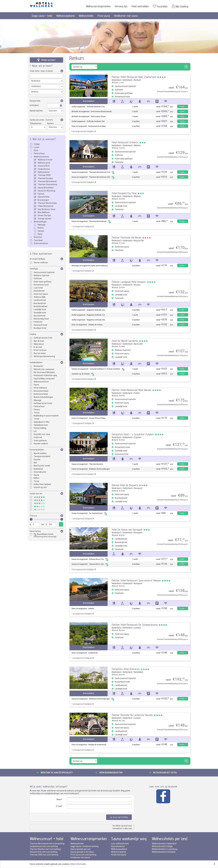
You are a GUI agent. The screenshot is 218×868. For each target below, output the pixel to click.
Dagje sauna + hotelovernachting (85, 846)
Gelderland (127, 80)
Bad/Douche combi (42, 466)
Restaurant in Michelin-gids (45, 375)
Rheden (137, 285)
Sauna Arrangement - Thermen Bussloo (87, 464)
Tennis (37, 413)
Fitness (37, 410)
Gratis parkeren (40, 441)
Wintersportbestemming (44, 356)
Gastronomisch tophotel (44, 272)
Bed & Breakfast (41, 306)
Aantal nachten (36, 111)
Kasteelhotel (39, 291)
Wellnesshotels (86, 16)
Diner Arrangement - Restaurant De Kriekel (89, 126)
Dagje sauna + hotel (42, 16)
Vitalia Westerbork (46, 206)
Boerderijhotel (40, 303)
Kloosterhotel (39, 316)
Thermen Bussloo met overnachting (45, 849)
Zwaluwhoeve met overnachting (44, 846)
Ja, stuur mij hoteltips (119, 817)
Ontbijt (37, 144)
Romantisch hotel (41, 285)
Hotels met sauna (119, 855)
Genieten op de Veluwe (83, 374)
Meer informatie (78, 864)
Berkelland (138, 672)
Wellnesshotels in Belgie (162, 846)
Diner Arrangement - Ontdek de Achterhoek (89, 745)
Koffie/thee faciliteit (42, 484)
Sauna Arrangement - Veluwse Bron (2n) (90, 564)
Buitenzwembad (41, 394)
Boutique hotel (40, 328)
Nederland (116, 80)
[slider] (31, 519)
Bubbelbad (38, 469)
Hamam (41, 231)
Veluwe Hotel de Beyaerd (125, 485)
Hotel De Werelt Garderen (125, 341)
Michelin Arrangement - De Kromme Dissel (89, 117)
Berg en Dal (139, 241)
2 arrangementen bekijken (84, 182)
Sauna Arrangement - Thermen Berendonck (91, 221)
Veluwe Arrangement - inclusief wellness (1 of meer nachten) (98, 369)
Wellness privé (44, 163)
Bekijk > (183, 107)
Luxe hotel (38, 288)
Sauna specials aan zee (80, 849)
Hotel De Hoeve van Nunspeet (127, 530)
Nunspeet (138, 488)
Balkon (36, 478)
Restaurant (38, 366)
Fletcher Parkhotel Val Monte (126, 237)
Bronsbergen (43, 200)
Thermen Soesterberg (47, 185)
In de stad (38, 347)
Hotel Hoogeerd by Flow (124, 193)
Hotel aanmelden (140, 6)
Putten (137, 393)
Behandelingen (40, 222)
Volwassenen (36, 123)
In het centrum (40, 350)
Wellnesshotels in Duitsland (164, 852)
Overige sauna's (44, 219)
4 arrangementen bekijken (84, 330)
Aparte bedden (40, 453)
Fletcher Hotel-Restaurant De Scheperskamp (135, 625)
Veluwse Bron (44, 166)
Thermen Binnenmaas (47, 203)
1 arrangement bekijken (83, 227)
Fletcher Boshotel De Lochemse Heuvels (132, 715)
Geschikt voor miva (42, 434)
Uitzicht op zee (40, 487)
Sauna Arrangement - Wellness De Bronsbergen (91, 469)
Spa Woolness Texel (46, 209)
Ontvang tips (121, 6)
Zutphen (138, 437)
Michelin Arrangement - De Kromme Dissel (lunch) (92, 112)
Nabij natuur (39, 344)
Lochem (137, 628)
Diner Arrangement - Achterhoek (85, 653)
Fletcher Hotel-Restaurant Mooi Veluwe (132, 390)
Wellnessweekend (65, 16)
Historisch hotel (40, 325)
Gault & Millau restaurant (44, 379)
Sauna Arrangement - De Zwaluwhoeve (89, 513)
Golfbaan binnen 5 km (43, 338)
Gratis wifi (38, 437)
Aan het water (40, 353)
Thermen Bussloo (45, 178)
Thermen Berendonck (47, 181)
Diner (36, 150)
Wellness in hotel (45, 160)
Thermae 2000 (44, 175)
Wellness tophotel (41, 275)
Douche (37, 460)
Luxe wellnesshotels (120, 844)
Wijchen (137, 145)
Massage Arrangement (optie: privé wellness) (90, 266)
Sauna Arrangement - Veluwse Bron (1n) (90, 559)
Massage (42, 225)
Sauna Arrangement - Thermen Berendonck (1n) (93, 172)
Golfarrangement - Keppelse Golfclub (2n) (88, 310)
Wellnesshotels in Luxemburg (165, 849)
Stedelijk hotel (40, 313)
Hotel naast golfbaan (43, 282)
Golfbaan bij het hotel (43, 403)
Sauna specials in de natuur (82, 852)
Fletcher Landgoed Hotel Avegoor (129, 282)
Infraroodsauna (40, 388)
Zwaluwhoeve (44, 169)
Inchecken (34, 105)
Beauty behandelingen (43, 397)
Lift (35, 431)
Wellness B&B (39, 297)
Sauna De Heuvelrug (46, 191)
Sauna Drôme (44, 197)
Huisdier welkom (41, 444)
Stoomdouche (40, 472)
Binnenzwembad (41, 391)
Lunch (36, 147)
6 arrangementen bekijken (84, 131)
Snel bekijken (89, 101)
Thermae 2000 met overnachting (44, 855)
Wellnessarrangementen (98, 6)
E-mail (59, 806)
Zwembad (38, 240)
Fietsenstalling (40, 428)
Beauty (41, 228)
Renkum (137, 80)
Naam (59, 799)
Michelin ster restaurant (44, 369)
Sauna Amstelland (46, 188)
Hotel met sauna (41, 294)
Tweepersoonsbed (42, 456)
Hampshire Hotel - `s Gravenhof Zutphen (133, 434)
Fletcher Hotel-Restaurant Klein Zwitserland (134, 77)
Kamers (50, 123)
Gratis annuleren (41, 243)
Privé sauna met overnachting (83, 855)
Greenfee (38, 237)
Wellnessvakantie (119, 852)
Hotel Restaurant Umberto (125, 142)
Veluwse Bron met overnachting (44, 852)
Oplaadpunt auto (41, 425)
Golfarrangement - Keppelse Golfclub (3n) (88, 320)
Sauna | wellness (41, 263)
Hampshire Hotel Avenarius (126, 669)
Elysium (41, 194)
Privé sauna (104, 16)
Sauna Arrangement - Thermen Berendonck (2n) (93, 177)
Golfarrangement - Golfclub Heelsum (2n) (88, 121)
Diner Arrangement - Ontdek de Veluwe (87, 325)
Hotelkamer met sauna (126, 16)
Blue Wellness (44, 212)
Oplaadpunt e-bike (42, 422)
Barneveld (138, 344)
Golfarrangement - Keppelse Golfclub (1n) (88, 315)
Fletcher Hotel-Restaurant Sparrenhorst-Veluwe (136, 580)
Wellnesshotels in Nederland (164, 844)
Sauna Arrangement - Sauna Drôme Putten (89, 418)
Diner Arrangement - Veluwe (83, 609)
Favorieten (160, 6)
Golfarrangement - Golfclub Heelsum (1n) (88, 107)
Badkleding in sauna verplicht (46, 416)
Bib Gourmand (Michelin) (44, 372)
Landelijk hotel (40, 309)
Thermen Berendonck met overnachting (47, 844)
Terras (36, 419)
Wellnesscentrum (41, 157)
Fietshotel (38, 322)
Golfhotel (38, 279)
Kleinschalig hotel (41, 319)
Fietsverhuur (39, 154)
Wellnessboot (44, 172)
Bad (35, 463)
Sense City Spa (44, 215)
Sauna (36, 385)
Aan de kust (39, 341)
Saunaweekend (118, 846)
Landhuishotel (40, 300)
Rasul (40, 234)
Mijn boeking (180, 6)
